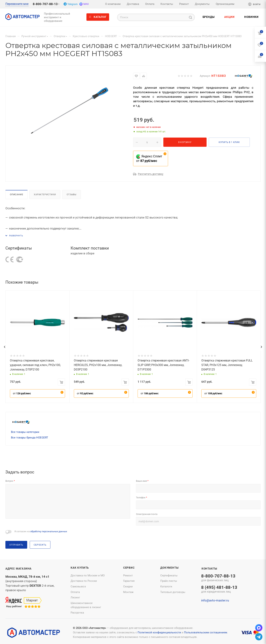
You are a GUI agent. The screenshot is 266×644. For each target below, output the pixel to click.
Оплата (75, 592)
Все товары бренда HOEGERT (30, 438)
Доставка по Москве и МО (88, 575)
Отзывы (71, 194)
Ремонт (128, 575)
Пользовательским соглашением (206, 632)
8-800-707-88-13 (45, 4)
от (22, 393)
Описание (16, 194)
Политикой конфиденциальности (159, 632)
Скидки (128, 586)
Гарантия (129, 581)
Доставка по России (84, 581)
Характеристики (45, 194)
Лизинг (75, 597)
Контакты (209, 569)
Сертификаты (169, 575)
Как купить (80, 568)
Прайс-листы (169, 581)
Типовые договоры (173, 592)
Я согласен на (41, 531)
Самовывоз (78, 586)
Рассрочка (77, 613)
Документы (169, 568)
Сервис (129, 568)
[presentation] (5, 347)
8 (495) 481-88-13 (219, 590)
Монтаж (128, 592)
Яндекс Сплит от (149, 158)
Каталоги (166, 586)
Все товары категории (25, 432)
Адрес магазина (18, 569)
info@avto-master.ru (215, 600)
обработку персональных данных (49, 531)
